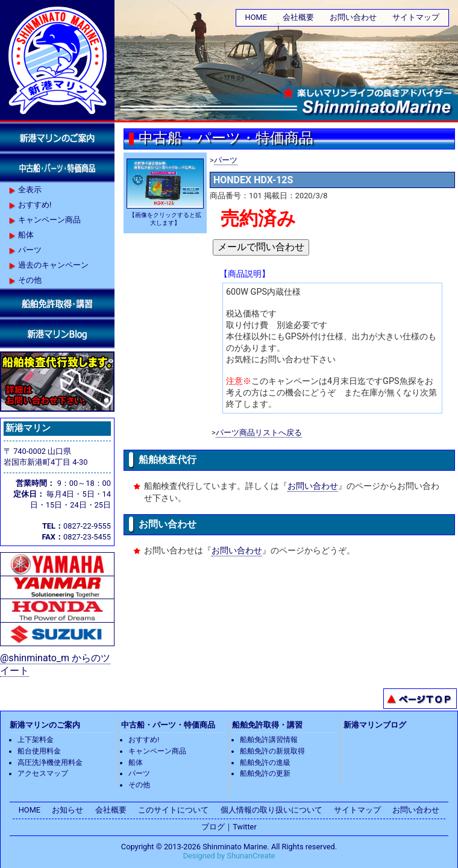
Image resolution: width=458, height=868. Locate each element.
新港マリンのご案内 (45, 725)
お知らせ (67, 810)
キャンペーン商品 (49, 220)
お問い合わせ (353, 17)
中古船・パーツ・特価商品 (168, 725)
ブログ (213, 827)
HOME (256, 17)
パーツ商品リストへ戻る (259, 432)
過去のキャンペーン (53, 265)
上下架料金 (36, 740)
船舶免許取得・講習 (267, 725)
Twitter (245, 827)
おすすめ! (35, 205)
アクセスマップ (43, 773)
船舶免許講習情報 (269, 740)
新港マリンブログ (375, 725)
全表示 (30, 190)
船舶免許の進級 (265, 763)
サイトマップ (416, 17)
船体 (26, 235)
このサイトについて (173, 810)
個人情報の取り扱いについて (271, 810)
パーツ (226, 160)
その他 (30, 280)
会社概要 (298, 17)
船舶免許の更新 (265, 773)
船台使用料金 (39, 751)
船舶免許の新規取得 (272, 751)
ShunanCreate (251, 856)
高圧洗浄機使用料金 (50, 763)
